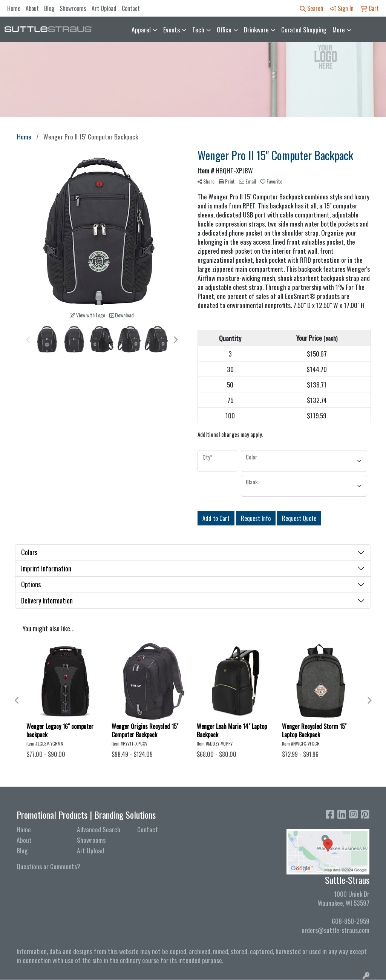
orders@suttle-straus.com (335, 930)
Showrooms (73, 8)
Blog (49, 8)
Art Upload (104, 8)
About (32, 8)
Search (312, 8)
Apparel (141, 29)
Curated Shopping (304, 29)
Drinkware (256, 29)
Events (172, 29)
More (339, 29)
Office (224, 29)
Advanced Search (99, 829)
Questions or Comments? (48, 866)
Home (14, 8)
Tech (198, 29)
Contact (131, 8)
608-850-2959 (351, 921)
